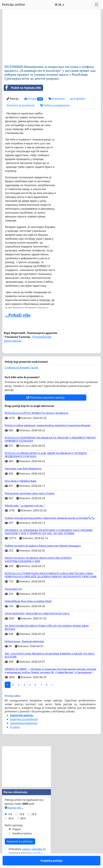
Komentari (57, 99)
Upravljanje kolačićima (24, 733)
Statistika (78, 99)
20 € (34, 824)
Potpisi (34, 99)
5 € (10, 824)
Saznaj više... (14, 817)
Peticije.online (13, 4)
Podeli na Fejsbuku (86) (22, 88)
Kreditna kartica (22, 843)
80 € (23, 828)
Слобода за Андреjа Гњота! (21, 377)
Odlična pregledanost (55, 105)
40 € (11, 828)
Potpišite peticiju (31, 355)
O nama (15, 737)
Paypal (16, 839)
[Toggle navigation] (96, 5)
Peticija (13, 99)
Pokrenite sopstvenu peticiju (46, 407)
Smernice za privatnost (20, 105)
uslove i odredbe (32, 859)
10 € (22, 824)
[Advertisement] (51, 37)
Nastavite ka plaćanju (20, 851)
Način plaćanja (14, 835)
